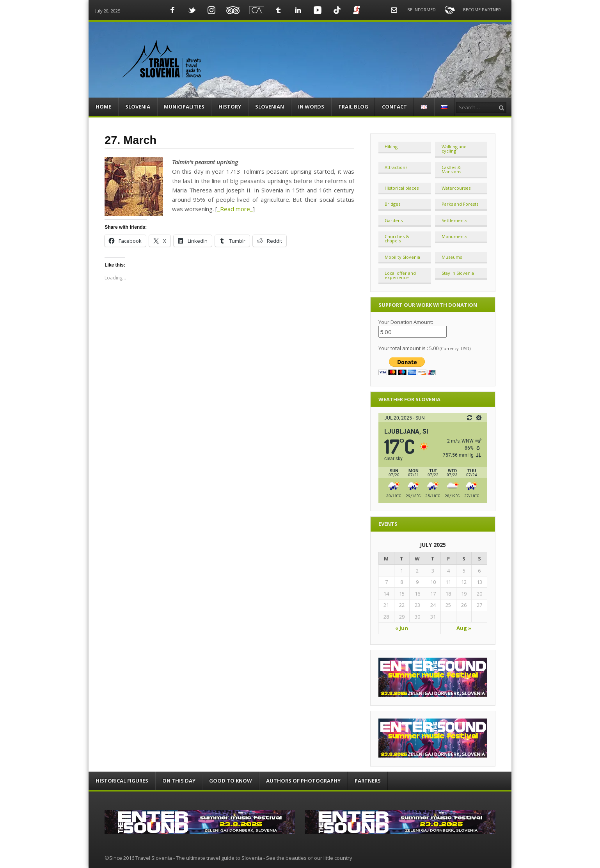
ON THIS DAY (179, 781)
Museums (452, 257)
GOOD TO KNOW (231, 781)
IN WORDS (311, 107)
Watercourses (456, 188)
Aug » (464, 628)
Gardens (394, 220)
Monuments (454, 236)
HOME (103, 107)
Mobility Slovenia (402, 257)
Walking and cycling (454, 149)
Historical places (402, 188)
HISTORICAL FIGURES (122, 781)
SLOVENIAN (270, 107)
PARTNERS (368, 781)
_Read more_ (235, 209)
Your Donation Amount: (406, 322)
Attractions (396, 167)
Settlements (454, 220)
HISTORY (230, 107)
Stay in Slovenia (458, 273)
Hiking (391, 147)
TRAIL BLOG (353, 107)
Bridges (392, 204)
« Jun (402, 628)
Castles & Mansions (451, 169)
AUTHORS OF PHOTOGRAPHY (303, 781)
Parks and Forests (460, 204)
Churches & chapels (397, 238)
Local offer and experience (400, 275)
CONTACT (394, 107)
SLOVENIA (138, 107)
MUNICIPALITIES (184, 107)
